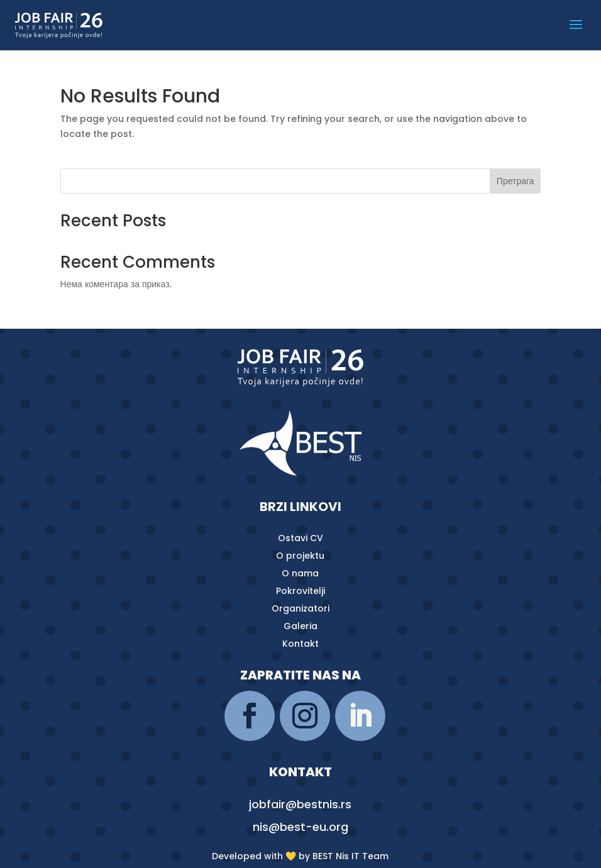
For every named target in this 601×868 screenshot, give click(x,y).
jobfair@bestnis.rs (300, 804)
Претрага (516, 181)
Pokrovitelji (300, 591)
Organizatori (300, 608)
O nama (300, 573)
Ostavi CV (300, 538)
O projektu (300, 556)
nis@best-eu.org (300, 827)
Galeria (300, 626)
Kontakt (300, 644)
